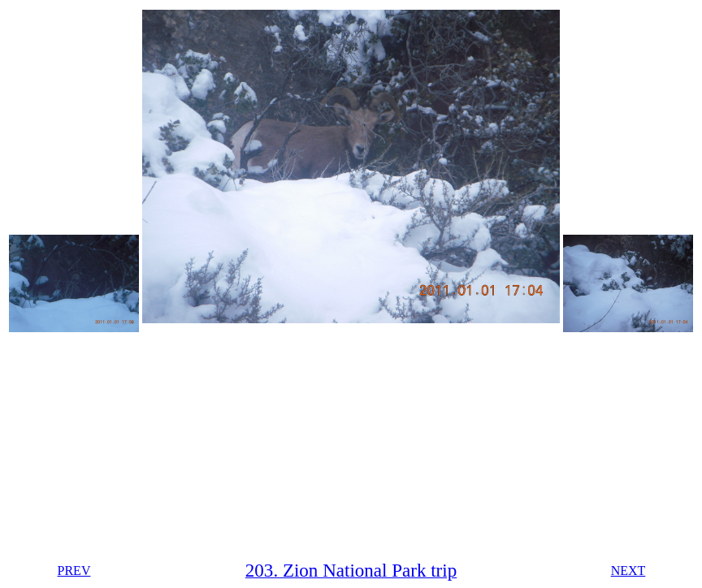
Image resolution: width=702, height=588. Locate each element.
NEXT (628, 571)
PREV (74, 571)
